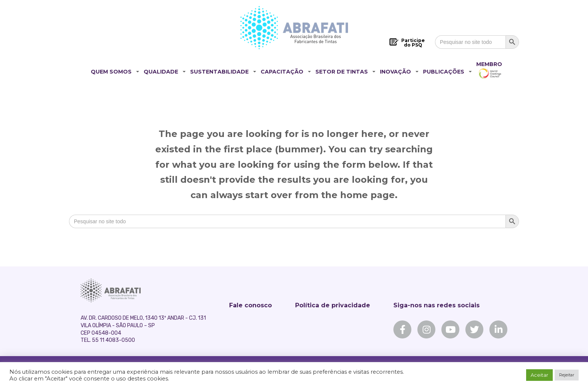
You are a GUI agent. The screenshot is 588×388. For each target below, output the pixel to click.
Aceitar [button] (539, 375)
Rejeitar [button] (567, 375)
